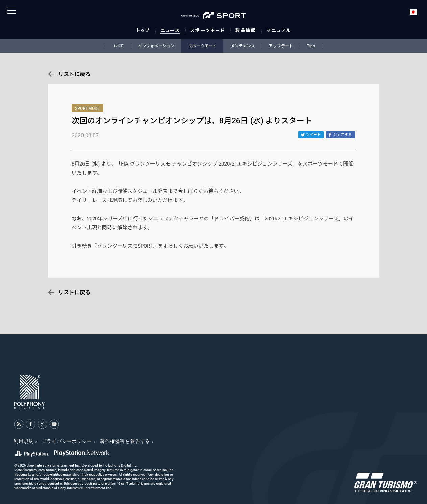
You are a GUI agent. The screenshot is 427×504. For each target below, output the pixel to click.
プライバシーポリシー (67, 441)
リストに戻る (74, 74)
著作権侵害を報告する (125, 441)
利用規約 (23, 441)
